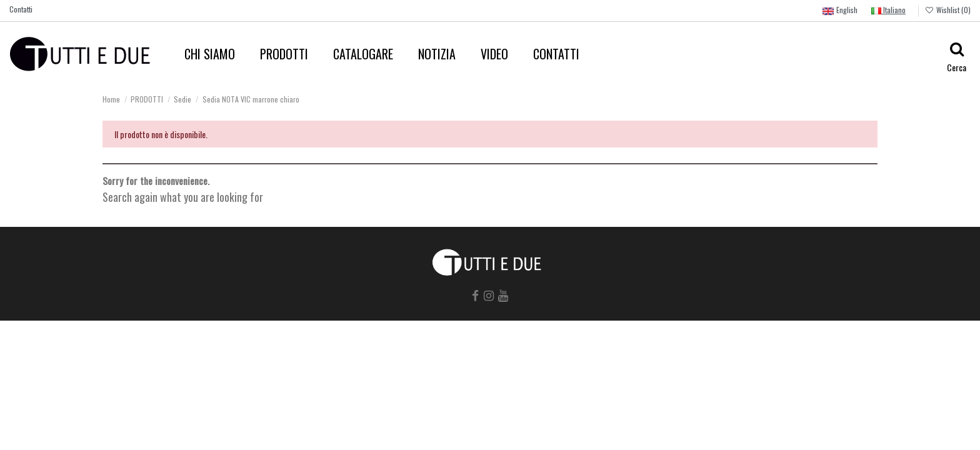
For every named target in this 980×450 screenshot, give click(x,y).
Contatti (21, 9)
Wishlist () (948, 10)
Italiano (888, 10)
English (840, 11)
